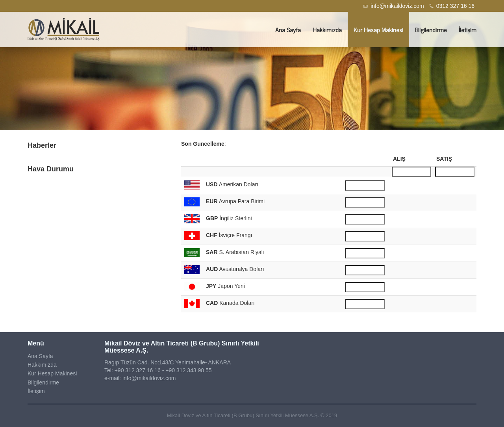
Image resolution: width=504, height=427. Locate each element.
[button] (38, 71)
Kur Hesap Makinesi (378, 30)
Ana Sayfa (288, 30)
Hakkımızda (327, 30)
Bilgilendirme (431, 30)
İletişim (468, 30)
